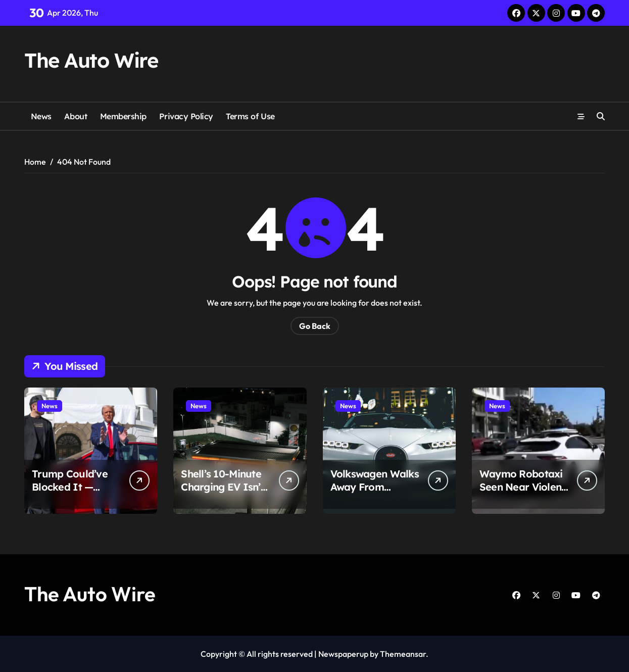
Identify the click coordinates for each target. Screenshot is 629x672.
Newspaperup (343, 654)
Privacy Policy (186, 116)
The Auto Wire (91, 60)
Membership (123, 116)
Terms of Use (250, 116)
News (41, 116)
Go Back (315, 326)
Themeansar (403, 654)
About (76, 116)
